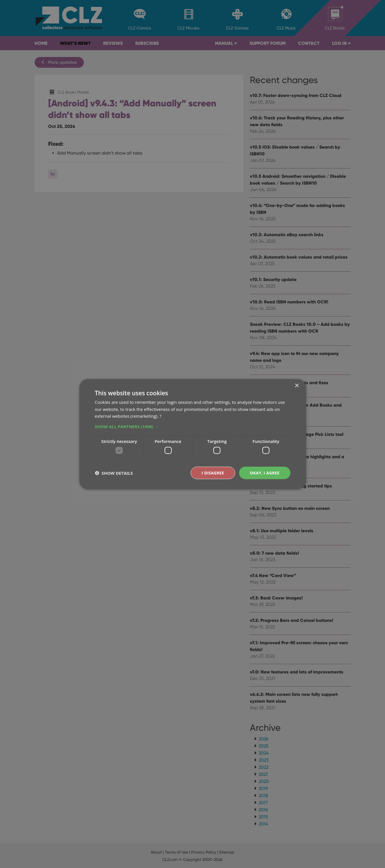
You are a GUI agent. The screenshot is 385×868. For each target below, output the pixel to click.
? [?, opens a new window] (160, 416)
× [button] (297, 386)
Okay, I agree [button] (265, 473)
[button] (193, 426)
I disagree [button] (213, 473)
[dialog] (192, 434)
